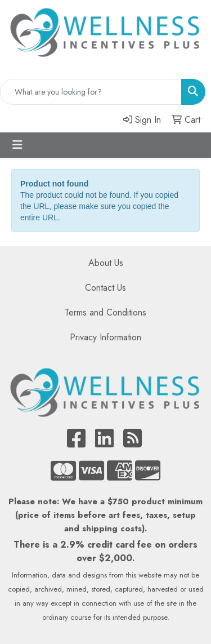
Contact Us (105, 288)
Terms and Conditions (105, 312)
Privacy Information (105, 337)
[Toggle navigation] (17, 145)
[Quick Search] (91, 92)
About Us (106, 263)
